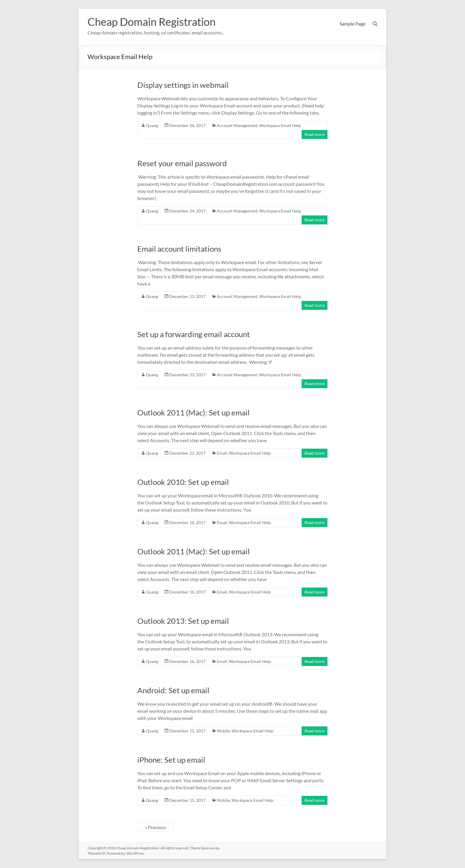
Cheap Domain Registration (152, 22)
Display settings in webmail (183, 85)
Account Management (237, 125)
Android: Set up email (173, 690)
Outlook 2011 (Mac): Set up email (194, 412)
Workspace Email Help (280, 125)
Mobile (223, 731)
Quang (152, 125)
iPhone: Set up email (171, 760)
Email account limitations (179, 249)
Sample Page (352, 24)
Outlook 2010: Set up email (183, 482)
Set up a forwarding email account (194, 334)
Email (222, 453)
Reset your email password (182, 163)
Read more (314, 134)
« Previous (156, 827)
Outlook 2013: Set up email (183, 621)
